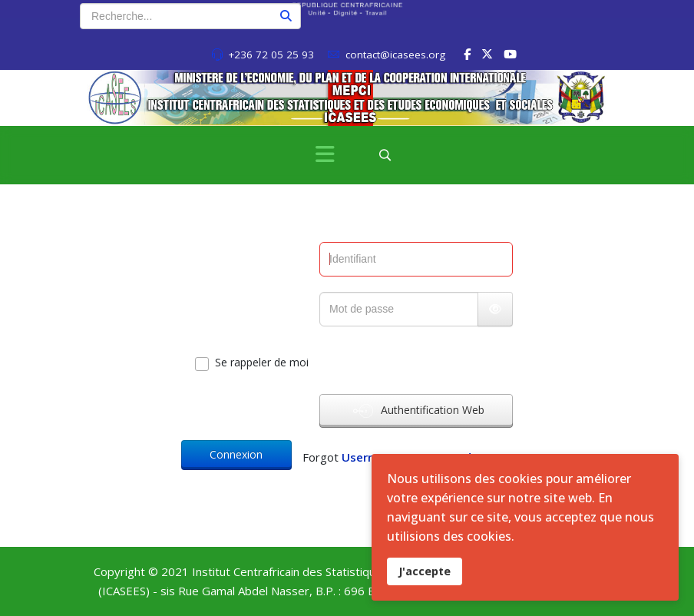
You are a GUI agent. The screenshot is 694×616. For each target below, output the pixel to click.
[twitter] (487, 54)
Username (370, 457)
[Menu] (325, 155)
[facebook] (467, 54)
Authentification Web (419, 411)
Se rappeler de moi (262, 362)
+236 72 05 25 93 (271, 55)
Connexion (236, 454)
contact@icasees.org (395, 55)
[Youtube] (510, 54)
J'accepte (425, 571)
